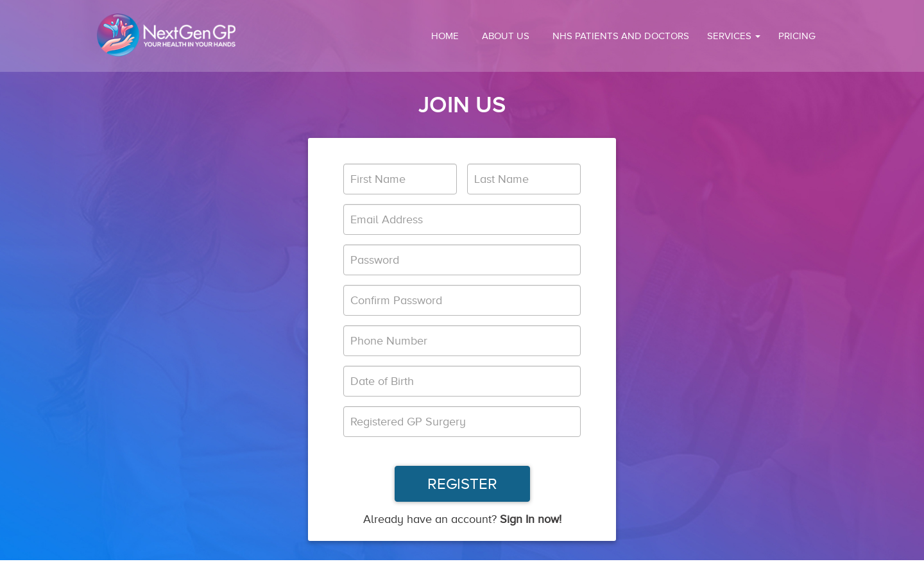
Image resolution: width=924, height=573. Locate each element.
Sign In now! (531, 519)
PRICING (797, 36)
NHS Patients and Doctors (621, 36)
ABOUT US (506, 36)
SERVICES (734, 36)
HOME (445, 36)
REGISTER (462, 484)
